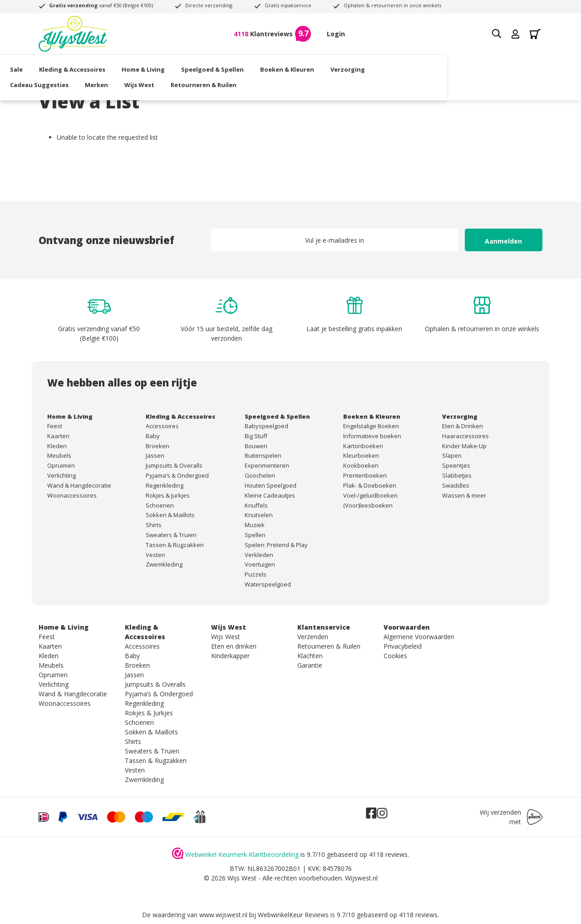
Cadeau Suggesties (439, 66)
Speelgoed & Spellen (241, 66)
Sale (45, 66)
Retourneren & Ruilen (118, 81)
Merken (496, 66)
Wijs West (54, 81)
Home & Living (172, 66)
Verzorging (376, 66)
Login (336, 34)
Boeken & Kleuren (316, 66)
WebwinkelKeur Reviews (293, 915)
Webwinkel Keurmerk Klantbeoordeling (242, 854)
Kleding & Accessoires (101, 66)
